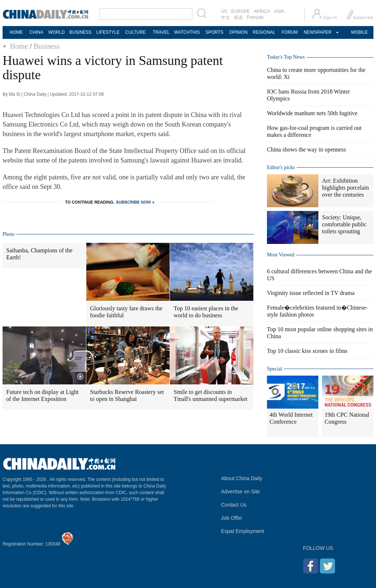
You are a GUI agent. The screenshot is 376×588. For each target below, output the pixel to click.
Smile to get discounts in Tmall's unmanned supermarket (211, 395)
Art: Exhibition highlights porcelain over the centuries (346, 188)
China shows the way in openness (307, 149)
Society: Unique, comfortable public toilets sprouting (344, 224)
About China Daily (242, 478)
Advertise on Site (241, 492)
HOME (16, 32)
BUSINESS (81, 32)
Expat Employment (243, 531)
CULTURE (135, 32)
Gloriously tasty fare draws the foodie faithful (126, 312)
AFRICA (262, 11)
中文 (225, 18)
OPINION (238, 32)
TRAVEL (161, 32)
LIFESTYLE (108, 32)
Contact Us (234, 505)
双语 (238, 18)
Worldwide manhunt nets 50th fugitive (312, 113)
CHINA (36, 32)
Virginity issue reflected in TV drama (311, 293)
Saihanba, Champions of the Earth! (39, 254)
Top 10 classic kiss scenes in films (307, 351)
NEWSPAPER (317, 32)
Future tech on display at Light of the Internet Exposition (42, 395)
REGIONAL (264, 32)
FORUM (290, 32)
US (224, 11)
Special (274, 369)
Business (46, 46)
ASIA (279, 11)
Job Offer (232, 518)
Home (19, 46)
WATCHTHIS (187, 32)
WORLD (57, 32)
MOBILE (359, 32)
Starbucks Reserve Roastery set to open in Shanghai (127, 395)
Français (255, 17)
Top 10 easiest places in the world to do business (206, 312)
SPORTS (214, 32)
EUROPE (241, 11)
